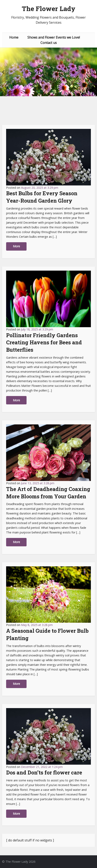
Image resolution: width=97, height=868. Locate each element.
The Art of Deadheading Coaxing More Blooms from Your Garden (48, 493)
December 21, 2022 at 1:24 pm (42, 767)
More (16, 246)
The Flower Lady (49, 8)
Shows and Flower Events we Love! (54, 37)
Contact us (49, 43)
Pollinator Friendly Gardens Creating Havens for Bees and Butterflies (44, 343)
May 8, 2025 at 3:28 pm (37, 625)
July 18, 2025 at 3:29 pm (37, 329)
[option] (48, 72)
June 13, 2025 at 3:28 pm (38, 483)
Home (14, 37)
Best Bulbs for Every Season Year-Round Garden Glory (42, 197)
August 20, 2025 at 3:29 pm (40, 188)
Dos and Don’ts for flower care (44, 772)
